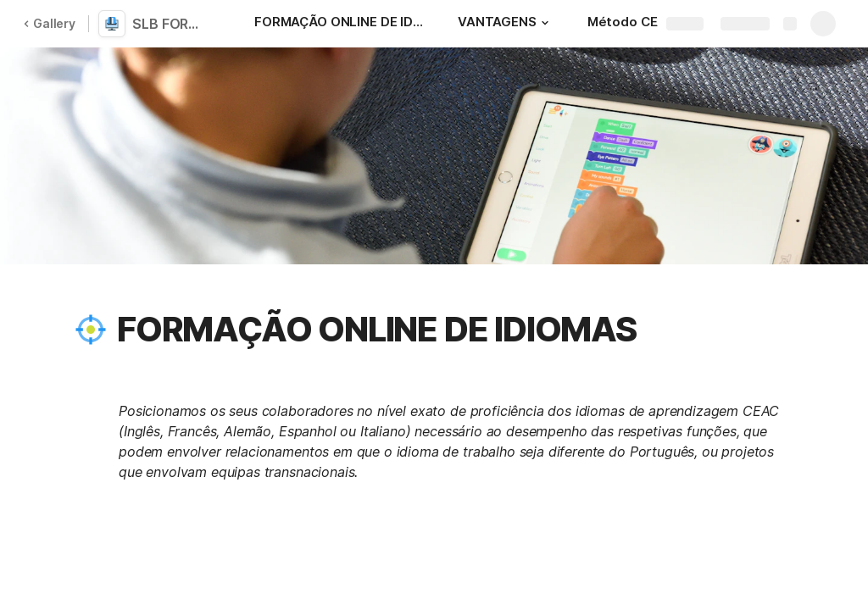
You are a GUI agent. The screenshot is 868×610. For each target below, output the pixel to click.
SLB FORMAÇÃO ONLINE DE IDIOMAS (171, 24)
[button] (545, 23)
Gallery (49, 23)
